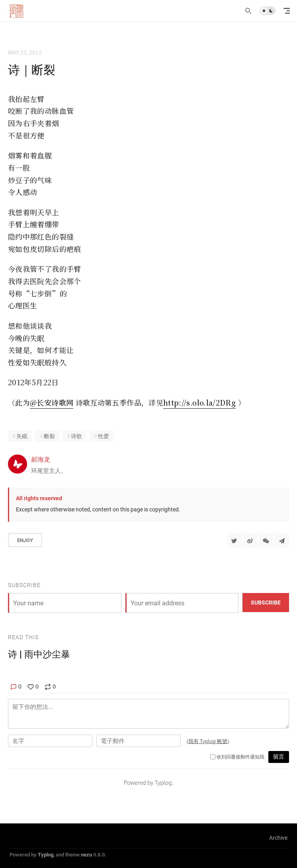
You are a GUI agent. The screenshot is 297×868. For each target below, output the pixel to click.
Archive (278, 838)
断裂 (49, 436)
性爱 (104, 436)
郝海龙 (41, 459)
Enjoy (25, 540)
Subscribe (266, 602)
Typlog (46, 854)
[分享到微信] (266, 540)
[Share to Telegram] (282, 540)
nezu (86, 854)
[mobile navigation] (287, 11)
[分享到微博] (250, 540)
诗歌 (76, 436)
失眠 (22, 436)
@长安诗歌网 (52, 402)
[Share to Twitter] (234, 540)
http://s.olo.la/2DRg (199, 402)
